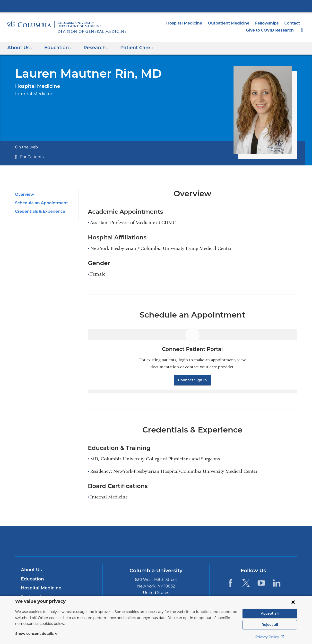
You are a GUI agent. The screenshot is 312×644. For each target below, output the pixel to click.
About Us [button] (20, 47)
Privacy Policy (270, 637)
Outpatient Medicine (233, 23)
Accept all (270, 613)
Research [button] (93, 47)
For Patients (31, 157)
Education (31, 579)
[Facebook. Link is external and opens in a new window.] (230, 583)
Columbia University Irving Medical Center (156, 6)
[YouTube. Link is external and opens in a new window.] (261, 583)
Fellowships (269, 23)
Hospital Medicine (192, 23)
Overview (24, 194)
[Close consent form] (293, 602)
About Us (31, 570)
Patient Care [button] (131, 47)
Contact (293, 23)
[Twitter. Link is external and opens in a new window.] (246, 583)
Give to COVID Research (271, 30)
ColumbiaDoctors (226, 541)
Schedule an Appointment (39, 203)
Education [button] (56, 47)
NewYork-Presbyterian (156, 544)
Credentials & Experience (39, 211)
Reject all (270, 625)
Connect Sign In (192, 380)
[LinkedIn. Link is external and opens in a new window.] (277, 583)
